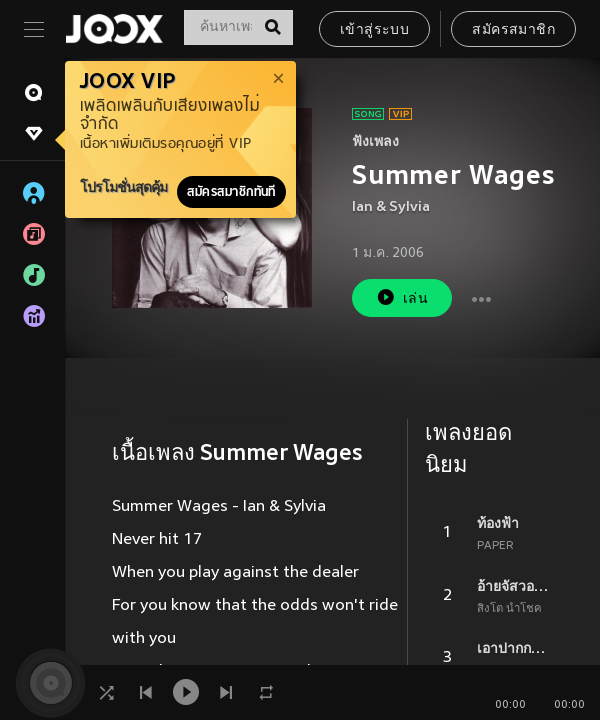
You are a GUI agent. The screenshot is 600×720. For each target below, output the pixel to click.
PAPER (495, 546)
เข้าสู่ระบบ (374, 30)
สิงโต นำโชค (509, 609)
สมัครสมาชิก (513, 30)
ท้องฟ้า (498, 523)
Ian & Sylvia (391, 207)
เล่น (402, 297)
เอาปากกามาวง (515, 648)
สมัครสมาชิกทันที (231, 192)
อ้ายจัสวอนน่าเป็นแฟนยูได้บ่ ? (515, 586)
